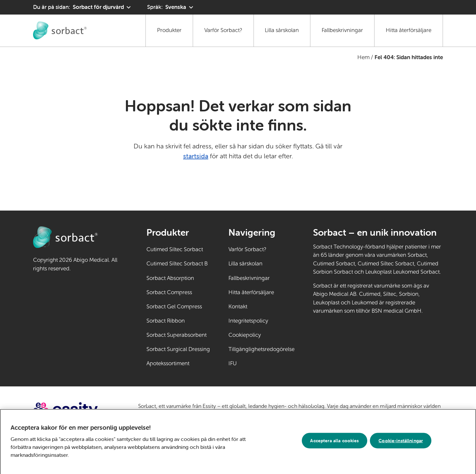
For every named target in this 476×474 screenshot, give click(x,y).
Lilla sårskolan (282, 30)
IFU (253, 363)
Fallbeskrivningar (342, 30)
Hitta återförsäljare (409, 30)
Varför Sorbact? (223, 30)
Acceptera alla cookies (334, 443)
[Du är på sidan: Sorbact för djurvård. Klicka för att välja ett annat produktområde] (83, 7)
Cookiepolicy (245, 335)
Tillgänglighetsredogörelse (261, 349)
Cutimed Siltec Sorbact (175, 249)
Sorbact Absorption (170, 278)
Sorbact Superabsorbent (177, 335)
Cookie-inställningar (401, 443)
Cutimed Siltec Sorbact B (177, 264)
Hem (363, 57)
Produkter (169, 30)
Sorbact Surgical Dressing (178, 349)
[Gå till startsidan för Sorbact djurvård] (60, 30)
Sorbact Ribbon (166, 321)
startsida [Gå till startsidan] (196, 156)
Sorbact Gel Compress (174, 307)
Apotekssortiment (168, 363)
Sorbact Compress (169, 292)
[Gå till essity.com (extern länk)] (77, 410)
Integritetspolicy (248, 321)
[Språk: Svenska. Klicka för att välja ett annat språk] (171, 7)
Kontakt (238, 307)
